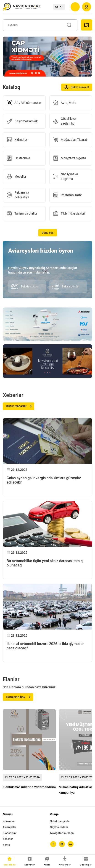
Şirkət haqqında (60, 821)
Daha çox (48, 233)
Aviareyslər (9, 827)
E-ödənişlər (10, 833)
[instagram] (62, 844)
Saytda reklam (59, 827)
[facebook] (53, 844)
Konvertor (9, 821)
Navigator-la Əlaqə (62, 833)
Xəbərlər (8, 839)
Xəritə (6, 845)
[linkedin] (71, 844)
